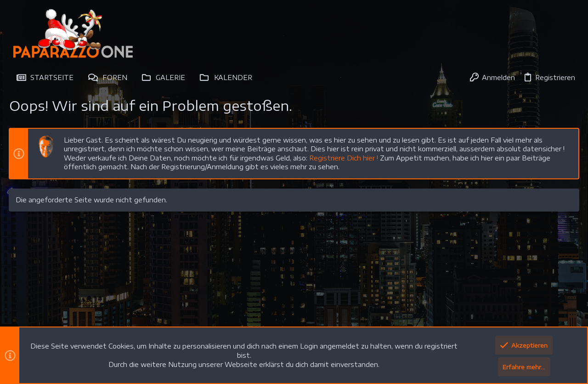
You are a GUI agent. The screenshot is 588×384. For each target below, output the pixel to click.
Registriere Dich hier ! (344, 158)
